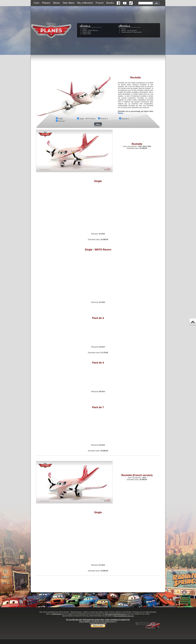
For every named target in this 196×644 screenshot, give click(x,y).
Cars (36, 3)
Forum (100, 3)
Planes (46, 3)
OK (156, 3)
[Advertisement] (98, 67)
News (56, 3)
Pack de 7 (62, 121)
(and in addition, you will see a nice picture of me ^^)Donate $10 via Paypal (98, 622)
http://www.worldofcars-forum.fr (116, 614)
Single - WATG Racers (87, 119)
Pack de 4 (125, 119)
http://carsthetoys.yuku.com (124, 616)
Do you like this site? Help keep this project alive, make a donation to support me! (98, 620)
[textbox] (146, 3)
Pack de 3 (104, 119)
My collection (85, 3)
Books (110, 3)
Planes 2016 (87, 34)
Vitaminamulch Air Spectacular (131, 32)
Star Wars (68, 3)
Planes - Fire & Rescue (90, 30)
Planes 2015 (87, 32)
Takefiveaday (56, 614)
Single (60, 119)
